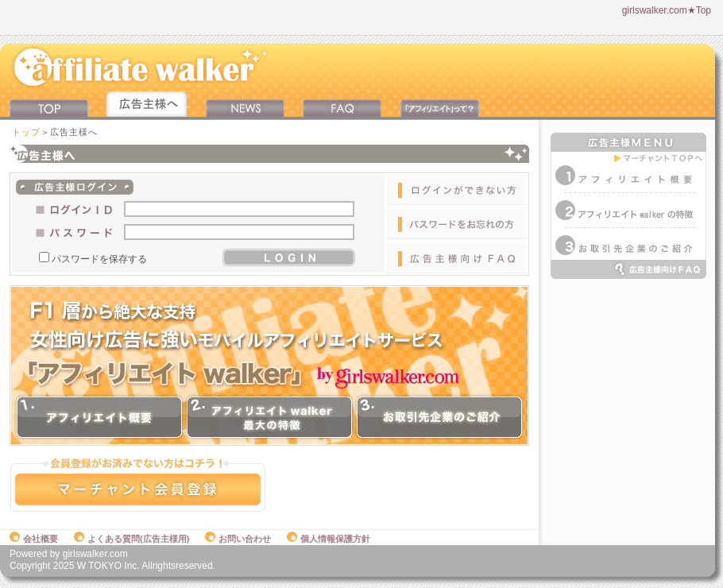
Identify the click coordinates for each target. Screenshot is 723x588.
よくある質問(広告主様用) (131, 539)
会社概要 (34, 539)
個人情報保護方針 (329, 539)
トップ (26, 132)
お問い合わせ (238, 539)
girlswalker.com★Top (667, 10)
